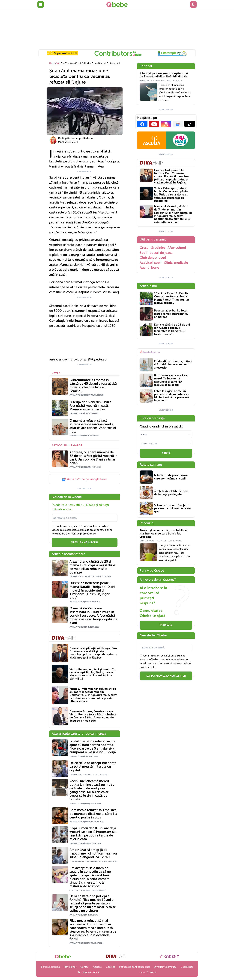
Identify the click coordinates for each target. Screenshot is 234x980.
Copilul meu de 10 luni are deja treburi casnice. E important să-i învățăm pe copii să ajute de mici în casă (93, 834)
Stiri (58, 63)
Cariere (97, 967)
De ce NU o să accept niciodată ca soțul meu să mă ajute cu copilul (93, 767)
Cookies (110, 967)
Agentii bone (149, 268)
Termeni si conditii (88, 972)
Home (52, 63)
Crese (144, 248)
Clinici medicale (176, 263)
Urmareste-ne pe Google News (85, 479)
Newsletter (70, 967)
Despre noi (187, 967)
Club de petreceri (153, 258)
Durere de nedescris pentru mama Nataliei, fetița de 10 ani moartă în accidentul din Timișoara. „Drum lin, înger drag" (92, 590)
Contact (85, 967)
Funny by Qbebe (152, 571)
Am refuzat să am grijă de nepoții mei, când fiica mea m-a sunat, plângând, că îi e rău (93, 853)
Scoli (143, 253)
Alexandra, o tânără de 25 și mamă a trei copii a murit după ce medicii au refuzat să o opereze (93, 567)
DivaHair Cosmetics (165, 967)
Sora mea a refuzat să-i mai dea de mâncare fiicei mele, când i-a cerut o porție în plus (93, 814)
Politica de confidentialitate (135, 967)
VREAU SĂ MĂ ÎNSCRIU (85, 543)
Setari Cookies (148, 972)
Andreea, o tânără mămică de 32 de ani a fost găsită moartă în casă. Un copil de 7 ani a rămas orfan (93, 458)
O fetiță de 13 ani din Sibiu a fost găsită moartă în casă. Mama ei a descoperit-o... (90, 406)
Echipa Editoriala (50, 967)
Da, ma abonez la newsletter (166, 676)
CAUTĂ (166, 453)
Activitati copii (151, 263)
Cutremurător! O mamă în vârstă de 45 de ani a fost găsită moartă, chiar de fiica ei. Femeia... (93, 385)
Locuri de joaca (161, 253)
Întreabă (166, 625)
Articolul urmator (67, 446)
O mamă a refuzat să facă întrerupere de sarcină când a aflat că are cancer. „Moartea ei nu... (93, 426)
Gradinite (158, 248)
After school (177, 248)
